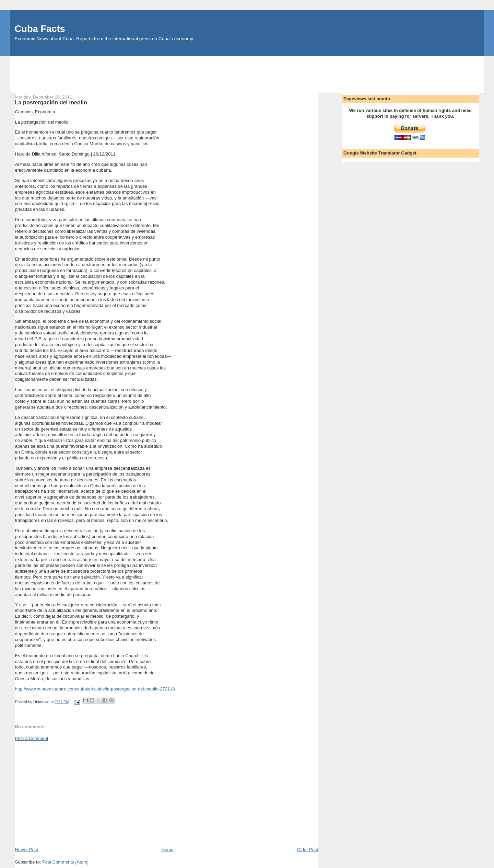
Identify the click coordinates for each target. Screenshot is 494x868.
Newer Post (27, 850)
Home (168, 850)
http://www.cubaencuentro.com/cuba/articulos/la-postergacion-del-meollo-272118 (95, 689)
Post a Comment (32, 738)
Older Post (308, 850)
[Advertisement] (247, 71)
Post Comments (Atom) (65, 862)
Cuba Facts (40, 29)
